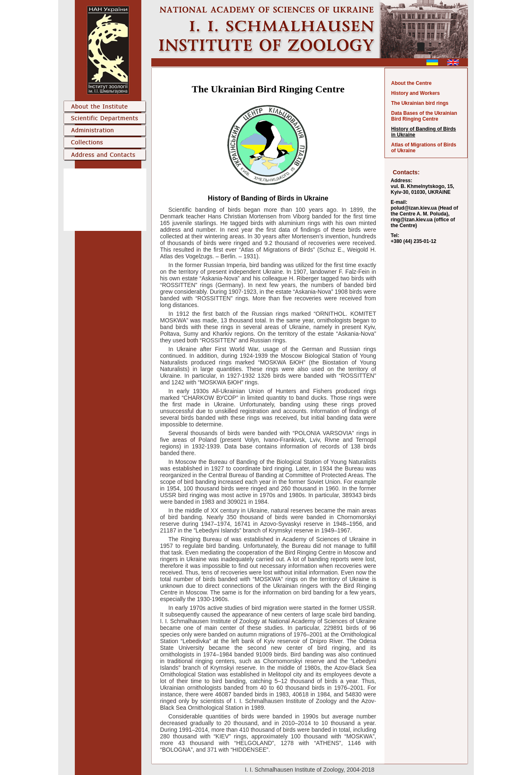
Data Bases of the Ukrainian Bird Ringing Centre (424, 116)
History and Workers (415, 93)
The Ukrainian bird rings (420, 103)
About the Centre (411, 83)
